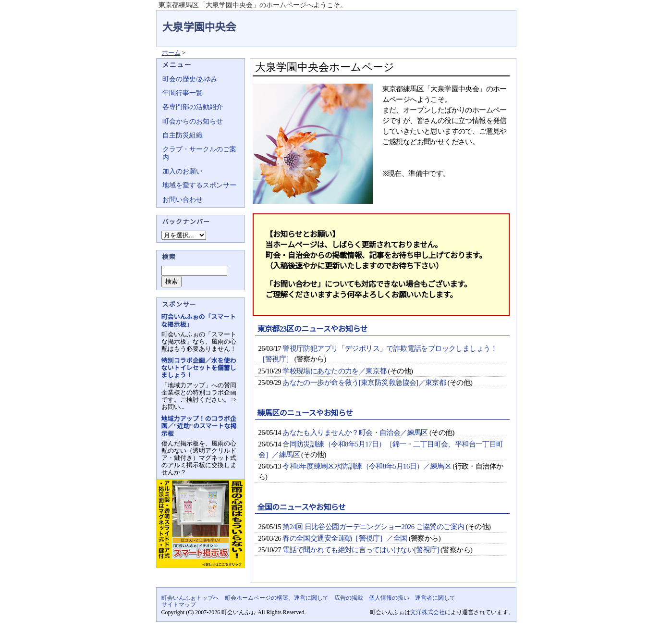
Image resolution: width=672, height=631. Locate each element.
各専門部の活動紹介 (193, 107)
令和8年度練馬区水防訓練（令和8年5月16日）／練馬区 (367, 466)
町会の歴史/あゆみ (190, 79)
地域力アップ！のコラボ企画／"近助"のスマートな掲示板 (199, 426)
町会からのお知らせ (193, 121)
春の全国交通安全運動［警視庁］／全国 (345, 538)
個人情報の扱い (389, 598)
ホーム (171, 53)
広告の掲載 (349, 598)
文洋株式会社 (428, 612)
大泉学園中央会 (199, 27)
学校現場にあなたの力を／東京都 (334, 371)
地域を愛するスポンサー (199, 185)
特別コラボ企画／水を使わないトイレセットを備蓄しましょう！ (199, 368)
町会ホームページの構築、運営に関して (277, 598)
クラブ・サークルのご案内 (199, 153)
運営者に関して (435, 598)
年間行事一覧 (183, 93)
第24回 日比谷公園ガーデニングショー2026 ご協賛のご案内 (373, 527)
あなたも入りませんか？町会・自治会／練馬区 (355, 433)
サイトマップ (179, 605)
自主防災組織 (183, 135)
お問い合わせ (183, 200)
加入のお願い (183, 171)
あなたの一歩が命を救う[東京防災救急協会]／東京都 (364, 383)
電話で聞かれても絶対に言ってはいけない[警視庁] (361, 550)
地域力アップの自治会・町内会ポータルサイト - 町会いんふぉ (480, 21)
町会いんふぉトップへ (190, 598)
